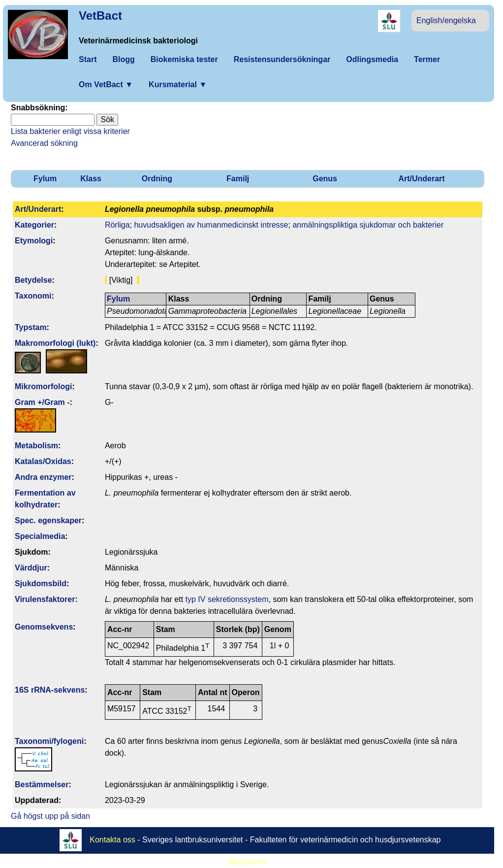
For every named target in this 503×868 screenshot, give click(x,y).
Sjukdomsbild (41, 584)
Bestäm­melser (42, 785)
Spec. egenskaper (48, 520)
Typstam (31, 327)
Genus (325, 179)
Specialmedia (40, 536)
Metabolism (36, 446)
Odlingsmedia (372, 59)
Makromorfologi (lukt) (55, 343)
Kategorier (34, 225)
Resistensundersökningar (282, 59)
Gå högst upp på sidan (50, 816)
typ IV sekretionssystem (227, 599)
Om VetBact (106, 84)
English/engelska (446, 20)
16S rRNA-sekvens (50, 690)
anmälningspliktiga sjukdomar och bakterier (368, 225)
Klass (91, 179)
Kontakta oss (112, 840)
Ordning (157, 179)
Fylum (45, 179)
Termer (427, 59)
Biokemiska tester (184, 59)
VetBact (100, 16)
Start (88, 59)
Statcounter (247, 862)
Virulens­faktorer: (46, 599)
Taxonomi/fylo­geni (49, 741)
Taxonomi (33, 296)
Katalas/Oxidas (43, 461)
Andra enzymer (43, 477)
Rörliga (117, 225)
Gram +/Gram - (42, 402)
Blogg (123, 59)
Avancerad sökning (44, 143)
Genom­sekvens (44, 627)
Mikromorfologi (43, 386)
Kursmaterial (178, 84)
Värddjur (31, 568)
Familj (238, 179)
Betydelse (33, 280)
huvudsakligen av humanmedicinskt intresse (211, 225)
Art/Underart (421, 179)
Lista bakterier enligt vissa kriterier (70, 131)
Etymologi (34, 241)
